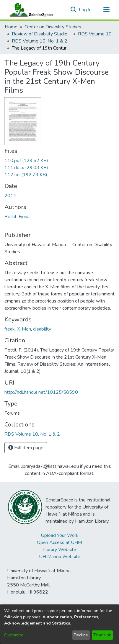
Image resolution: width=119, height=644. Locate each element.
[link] (26, 161)
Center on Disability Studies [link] (53, 27)
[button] (73, 10)
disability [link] (42, 329)
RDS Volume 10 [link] (95, 34)
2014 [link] (10, 196)
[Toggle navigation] (106, 10)
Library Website (60, 550)
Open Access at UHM (59, 542)
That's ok (102, 635)
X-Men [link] (24, 329)
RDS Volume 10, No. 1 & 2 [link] (40, 41)
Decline (81, 635)
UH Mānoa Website (60, 557)
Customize (14, 635)
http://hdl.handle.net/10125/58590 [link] (41, 392)
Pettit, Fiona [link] (17, 217)
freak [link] (10, 329)
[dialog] (59, 624)
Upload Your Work (60, 535)
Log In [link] (85, 10)
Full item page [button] (26, 448)
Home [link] (11, 27)
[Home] (30, 10)
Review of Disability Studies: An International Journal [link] (41, 34)
